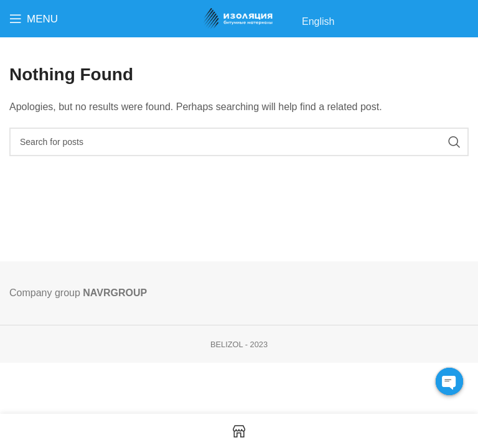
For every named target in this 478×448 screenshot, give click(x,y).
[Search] (239, 142)
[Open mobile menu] (34, 19)
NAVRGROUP (115, 293)
